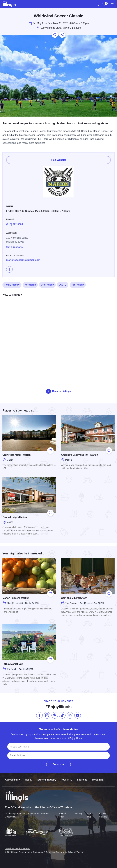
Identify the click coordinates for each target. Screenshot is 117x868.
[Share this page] (62, 35)
